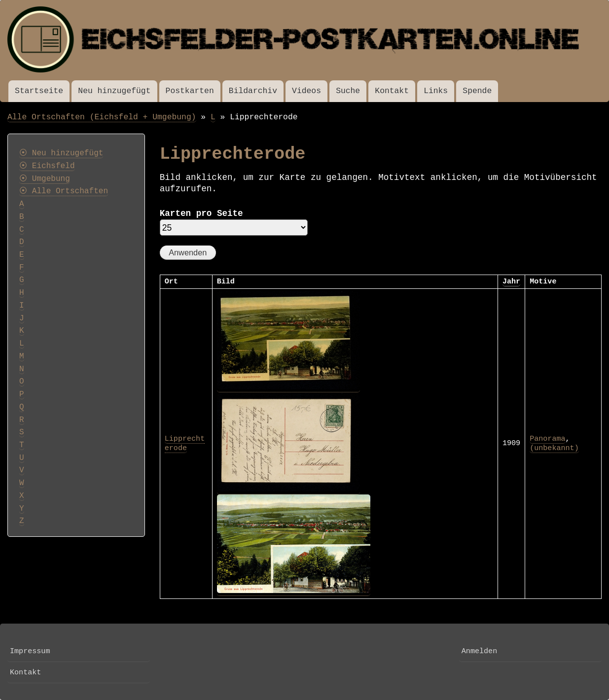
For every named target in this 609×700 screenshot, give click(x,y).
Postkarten (190, 91)
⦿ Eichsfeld (47, 166)
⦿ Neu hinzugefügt (61, 153)
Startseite (39, 91)
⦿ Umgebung (45, 179)
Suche (348, 91)
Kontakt (392, 91)
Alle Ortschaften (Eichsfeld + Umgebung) (102, 117)
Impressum (30, 651)
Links (436, 91)
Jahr (511, 281)
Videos (306, 91)
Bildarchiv (253, 91)
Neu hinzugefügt (114, 91)
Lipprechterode (185, 444)
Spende (477, 91)
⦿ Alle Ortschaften (64, 191)
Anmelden (479, 651)
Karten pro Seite (201, 213)
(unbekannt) (554, 448)
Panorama (547, 439)
